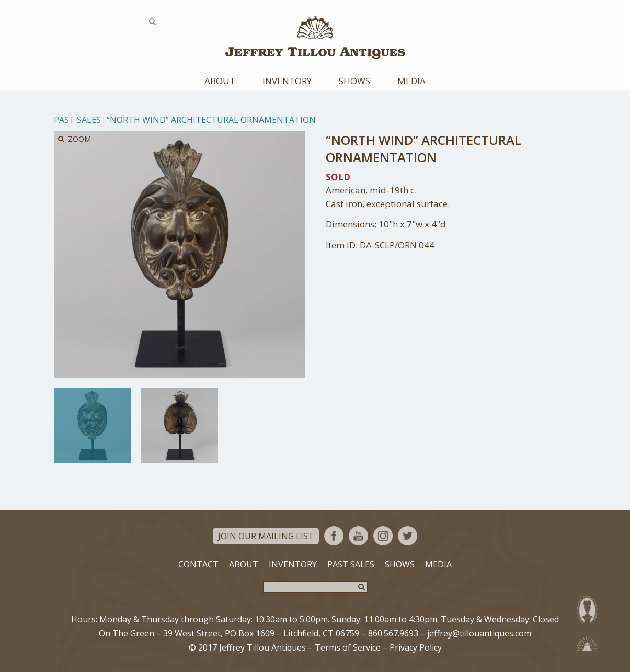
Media (411, 81)
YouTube (358, 536)
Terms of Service (348, 647)
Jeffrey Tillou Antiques (315, 37)
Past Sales (77, 120)
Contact (198, 564)
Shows (354, 81)
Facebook (334, 536)
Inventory (287, 81)
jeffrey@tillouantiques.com (479, 633)
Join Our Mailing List (266, 536)
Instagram (383, 536)
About (220, 81)
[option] (92, 426)
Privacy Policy (416, 647)
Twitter (408, 536)
